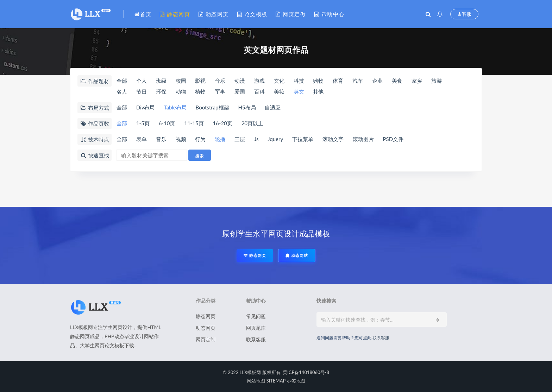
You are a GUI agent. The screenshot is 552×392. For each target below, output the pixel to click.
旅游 (437, 81)
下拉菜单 (303, 139)
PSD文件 (393, 139)
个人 (142, 81)
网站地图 (256, 381)
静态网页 (175, 14)
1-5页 (143, 123)
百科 (259, 91)
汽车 (358, 81)
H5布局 (247, 107)
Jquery (275, 139)
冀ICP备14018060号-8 (306, 372)
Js (256, 139)
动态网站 (297, 255)
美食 (397, 81)
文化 (279, 81)
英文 (299, 91)
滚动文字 (333, 139)
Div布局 (146, 107)
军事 (220, 91)
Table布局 (175, 107)
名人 (122, 91)
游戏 (259, 81)
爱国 (240, 91)
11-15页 (194, 123)
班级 (161, 81)
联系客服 (256, 339)
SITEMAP (276, 381)
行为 (200, 139)
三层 (240, 139)
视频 (181, 139)
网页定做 (291, 14)
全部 (122, 81)
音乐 (220, 81)
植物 (200, 91)
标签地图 (296, 381)
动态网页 (214, 14)
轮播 (220, 139)
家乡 (417, 81)
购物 (318, 81)
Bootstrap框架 (212, 107)
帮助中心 (330, 14)
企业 (377, 81)
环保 (161, 91)
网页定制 (206, 339)
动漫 (240, 81)
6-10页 (167, 123)
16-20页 (222, 123)
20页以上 (252, 123)
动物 (181, 91)
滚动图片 (363, 139)
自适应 (273, 107)
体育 (338, 81)
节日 (142, 91)
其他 (318, 91)
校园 (181, 81)
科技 (299, 81)
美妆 (279, 91)
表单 (142, 139)
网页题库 (256, 328)
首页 (143, 14)
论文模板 (252, 14)
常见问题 (256, 316)
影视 (200, 81)
